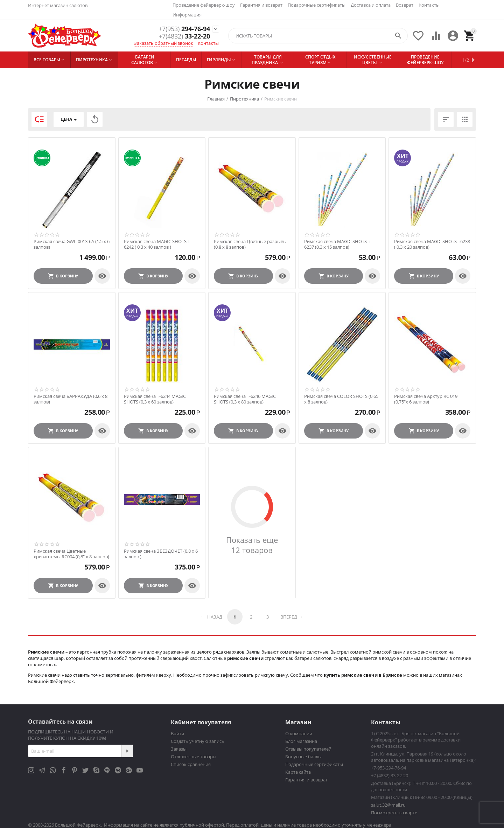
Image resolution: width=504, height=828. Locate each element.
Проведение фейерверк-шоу (204, 5)
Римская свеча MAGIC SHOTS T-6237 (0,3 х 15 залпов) (338, 244)
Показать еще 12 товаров (252, 545)
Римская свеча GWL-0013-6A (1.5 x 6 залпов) (72, 244)
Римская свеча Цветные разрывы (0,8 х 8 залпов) (250, 244)
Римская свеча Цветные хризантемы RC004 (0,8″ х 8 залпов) (71, 554)
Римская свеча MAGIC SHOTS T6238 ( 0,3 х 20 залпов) (432, 244)
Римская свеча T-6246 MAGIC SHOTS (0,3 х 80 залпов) (245, 399)
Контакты (429, 5)
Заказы (179, 749)
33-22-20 (184, 36)
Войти (177, 733)
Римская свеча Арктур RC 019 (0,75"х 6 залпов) (426, 399)
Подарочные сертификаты (317, 5)
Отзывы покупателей (308, 749)
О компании (299, 733)
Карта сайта (298, 772)
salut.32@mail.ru (388, 805)
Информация (187, 15)
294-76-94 (184, 29)
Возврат (405, 5)
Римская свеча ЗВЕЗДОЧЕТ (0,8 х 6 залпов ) (161, 554)
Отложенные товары (194, 757)
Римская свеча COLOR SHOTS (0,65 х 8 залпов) (341, 399)
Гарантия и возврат (261, 5)
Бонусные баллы (303, 757)
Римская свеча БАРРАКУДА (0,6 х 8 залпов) (71, 399)
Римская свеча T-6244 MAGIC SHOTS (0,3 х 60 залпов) (155, 399)
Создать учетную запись (198, 741)
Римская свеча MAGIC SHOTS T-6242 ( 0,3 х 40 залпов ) (158, 244)
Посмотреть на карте (394, 813)
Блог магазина (301, 741)
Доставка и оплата (371, 5)
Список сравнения (191, 764)
